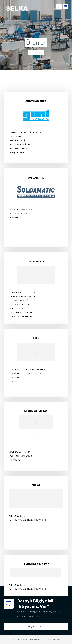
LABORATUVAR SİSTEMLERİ (22, 297)
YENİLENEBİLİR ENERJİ (20, 309)
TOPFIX (13, 382)
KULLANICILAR (16, 217)
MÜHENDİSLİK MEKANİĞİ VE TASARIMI (26, 132)
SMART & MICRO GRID (20, 305)
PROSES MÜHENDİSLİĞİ (20, 144)
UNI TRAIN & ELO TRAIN (21, 313)
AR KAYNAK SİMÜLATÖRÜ (21, 209)
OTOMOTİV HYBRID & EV (21, 317)
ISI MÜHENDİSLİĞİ (18, 140)
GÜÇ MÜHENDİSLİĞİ (19, 301)
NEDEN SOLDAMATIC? (19, 213)
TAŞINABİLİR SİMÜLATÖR (20, 456)
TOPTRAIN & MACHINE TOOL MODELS (27, 370)
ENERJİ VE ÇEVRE (17, 152)
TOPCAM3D (15, 378)
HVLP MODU (15, 460)
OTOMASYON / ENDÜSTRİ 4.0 (23, 293)
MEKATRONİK (16, 136)
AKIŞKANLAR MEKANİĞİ (20, 148)
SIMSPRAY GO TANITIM (19, 452)
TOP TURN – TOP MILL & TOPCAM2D (27, 374)
